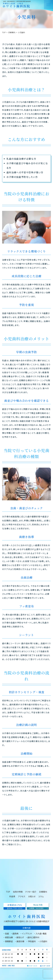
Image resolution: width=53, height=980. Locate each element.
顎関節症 (9, 941)
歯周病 (15, 934)
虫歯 (7, 934)
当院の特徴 (18, 892)
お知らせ (32, 896)
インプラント (27, 934)
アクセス (22, 896)
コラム (41, 896)
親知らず (20, 937)
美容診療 (20, 941)
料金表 (12, 896)
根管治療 (9, 937)
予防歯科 (32, 941)
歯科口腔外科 (33, 937)
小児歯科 (43, 941)
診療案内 (12, 32)
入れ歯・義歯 (41, 934)
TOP (4, 32)
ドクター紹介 (31, 892)
